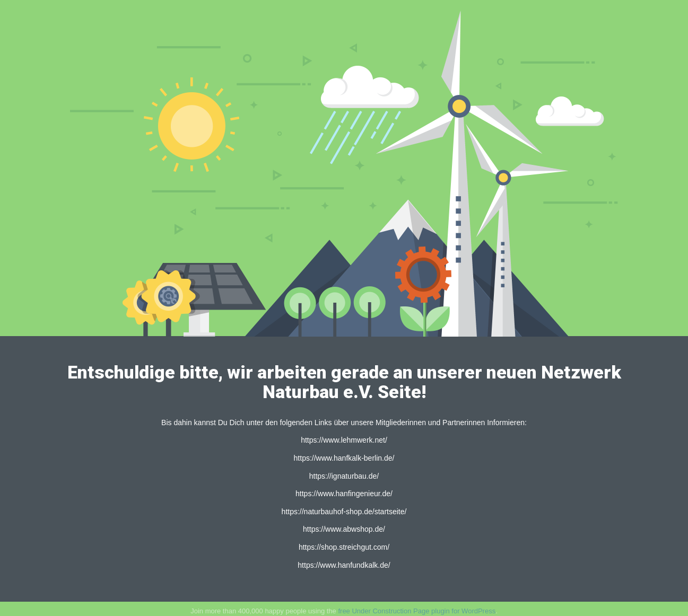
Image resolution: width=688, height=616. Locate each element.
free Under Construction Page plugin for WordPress (417, 611)
